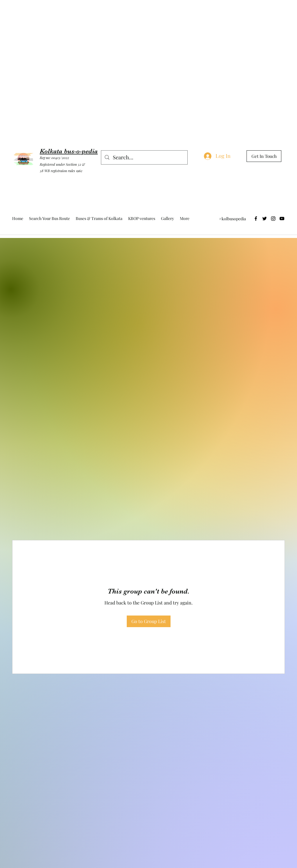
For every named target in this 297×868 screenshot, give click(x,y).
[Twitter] (265, 219)
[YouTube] (282, 219)
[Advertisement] (106, 13)
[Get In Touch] (264, 156)
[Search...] (144, 158)
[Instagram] (273, 219)
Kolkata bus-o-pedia (69, 151)
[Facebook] (256, 219)
